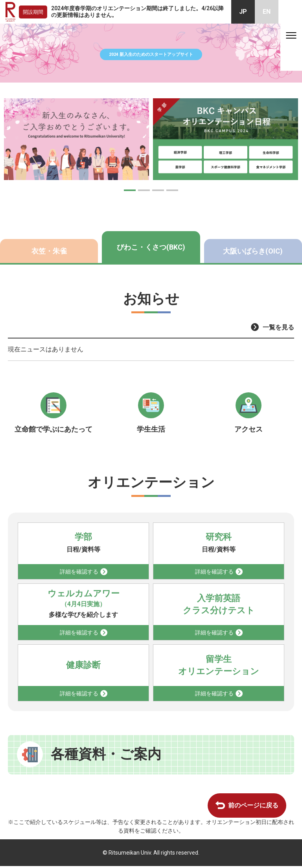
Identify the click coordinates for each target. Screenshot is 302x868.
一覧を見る (278, 327)
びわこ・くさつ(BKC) (151, 247)
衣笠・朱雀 (49, 251)
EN (267, 12)
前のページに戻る (253, 807)
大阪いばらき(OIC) (253, 251)
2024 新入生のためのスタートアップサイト (151, 53)
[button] (130, 190)
